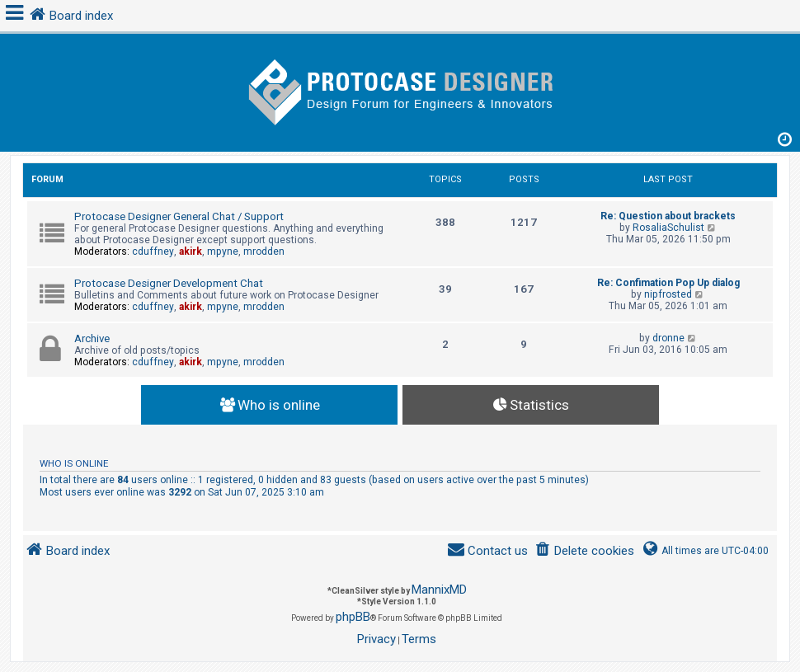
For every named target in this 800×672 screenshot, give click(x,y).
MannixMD (439, 590)
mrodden (264, 251)
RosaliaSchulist (668, 228)
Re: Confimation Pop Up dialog (668, 283)
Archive (92, 338)
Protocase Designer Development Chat (169, 283)
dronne (668, 338)
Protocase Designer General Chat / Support (179, 216)
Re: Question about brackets (668, 216)
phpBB (353, 617)
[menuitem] (584, 551)
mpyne (223, 251)
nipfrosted (668, 294)
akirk (191, 251)
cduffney (153, 251)
